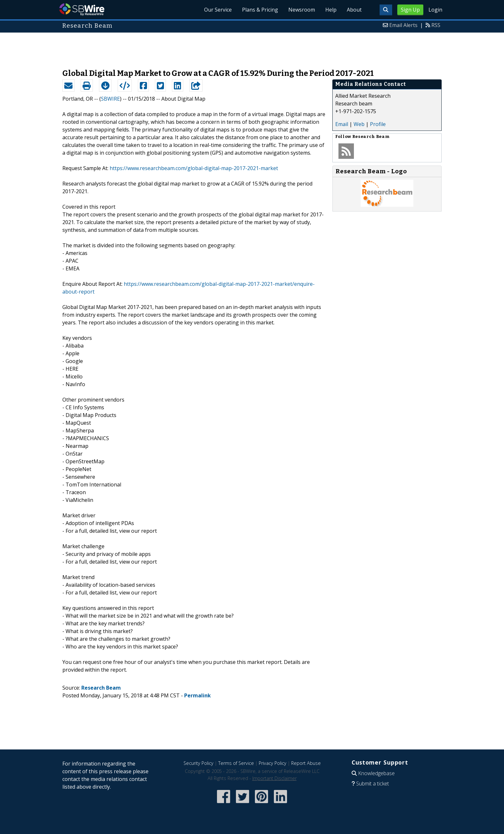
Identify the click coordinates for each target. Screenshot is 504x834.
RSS (436, 25)
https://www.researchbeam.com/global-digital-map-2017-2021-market (194, 168)
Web (359, 124)
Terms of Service (236, 763)
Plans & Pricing (260, 10)
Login (435, 10)
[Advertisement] (252, 48)
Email (342, 124)
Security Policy (198, 763)
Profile (378, 124)
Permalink (198, 695)
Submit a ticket (373, 784)
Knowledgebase (376, 773)
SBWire (82, 9)
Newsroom (302, 10)
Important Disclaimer (274, 778)
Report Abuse (306, 763)
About (354, 10)
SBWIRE (110, 99)
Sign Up (410, 10)
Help (331, 10)
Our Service (218, 10)
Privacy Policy (273, 763)
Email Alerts (403, 25)
